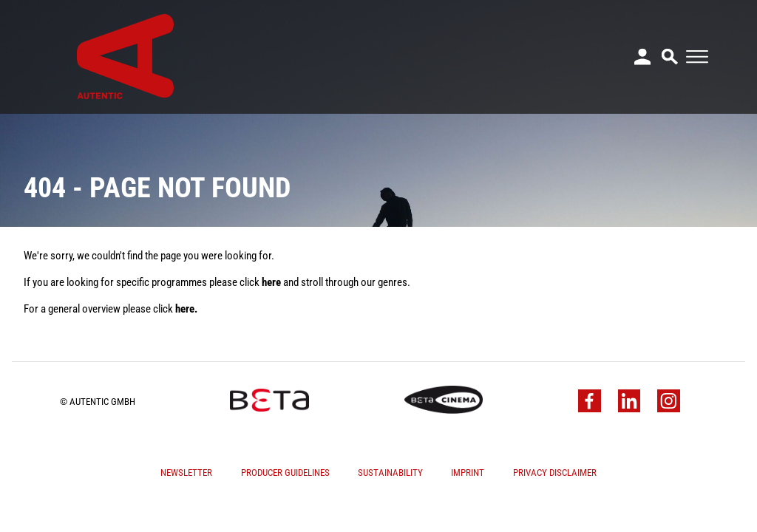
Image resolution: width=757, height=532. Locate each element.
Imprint (468, 473)
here (271, 282)
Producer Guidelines (285, 473)
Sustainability (390, 473)
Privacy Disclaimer (555, 473)
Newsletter (186, 473)
